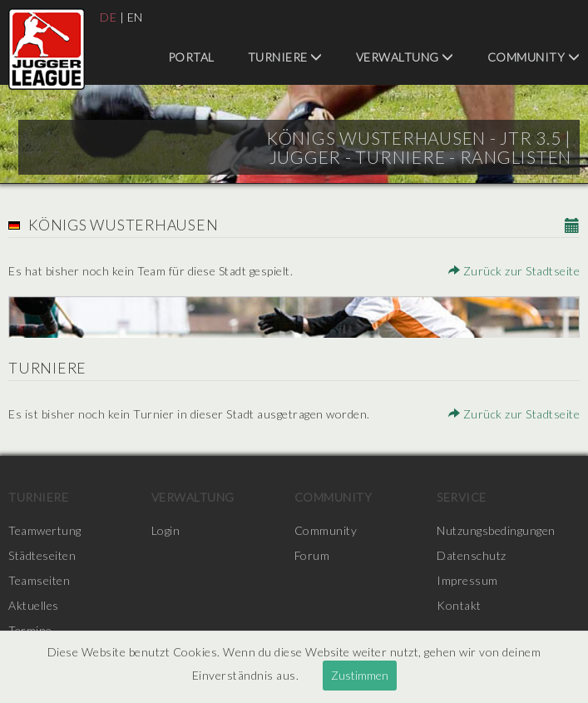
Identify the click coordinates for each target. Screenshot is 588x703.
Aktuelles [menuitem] (34, 605)
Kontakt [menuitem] (459, 605)
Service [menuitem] (462, 497)
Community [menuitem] (534, 57)
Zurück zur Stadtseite (514, 271)
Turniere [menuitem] (285, 57)
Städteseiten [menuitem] (42, 555)
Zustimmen (360, 675)
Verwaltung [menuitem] (405, 57)
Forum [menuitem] (312, 555)
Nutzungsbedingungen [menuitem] (496, 530)
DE (108, 17)
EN (135, 17)
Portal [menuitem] (191, 57)
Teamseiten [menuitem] (39, 580)
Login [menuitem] (166, 530)
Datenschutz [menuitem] (472, 555)
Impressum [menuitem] (467, 580)
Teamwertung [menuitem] (45, 530)
